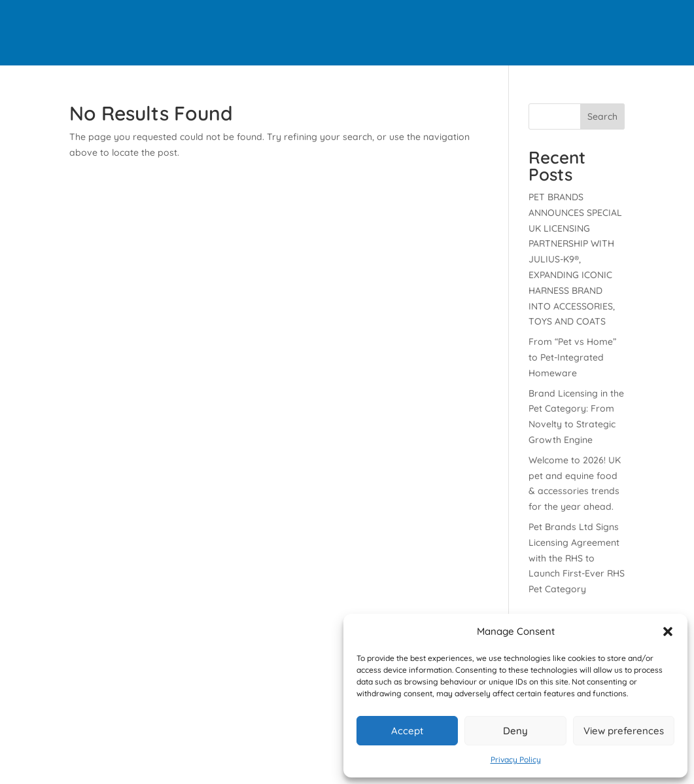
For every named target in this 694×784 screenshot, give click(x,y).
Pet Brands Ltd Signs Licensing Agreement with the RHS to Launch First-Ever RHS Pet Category (577, 558)
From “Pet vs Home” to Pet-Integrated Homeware (572, 357)
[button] (668, 632)
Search (602, 116)
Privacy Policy (516, 759)
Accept (407, 731)
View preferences (624, 731)
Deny (515, 731)
